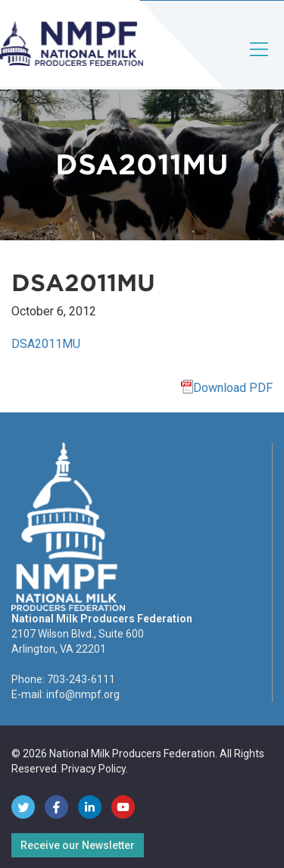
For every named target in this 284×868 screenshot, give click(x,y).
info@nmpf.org (83, 694)
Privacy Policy (94, 769)
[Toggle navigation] (260, 62)
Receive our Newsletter (78, 845)
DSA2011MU (46, 344)
